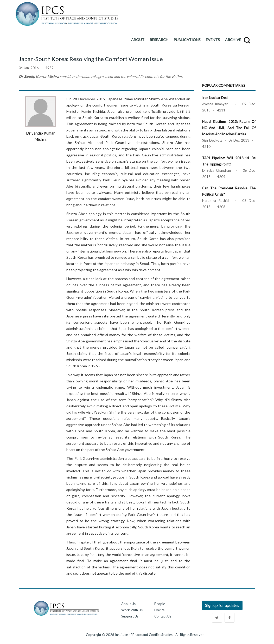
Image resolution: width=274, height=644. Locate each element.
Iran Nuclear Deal (215, 98)
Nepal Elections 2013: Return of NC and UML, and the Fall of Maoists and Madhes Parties (229, 128)
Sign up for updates (222, 605)
